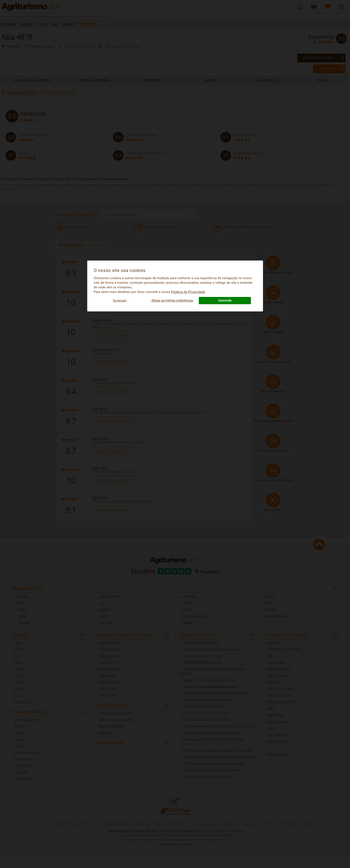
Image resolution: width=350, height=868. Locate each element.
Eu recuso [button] (120, 300)
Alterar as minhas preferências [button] (172, 300)
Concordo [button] (225, 300)
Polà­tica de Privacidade (188, 292)
